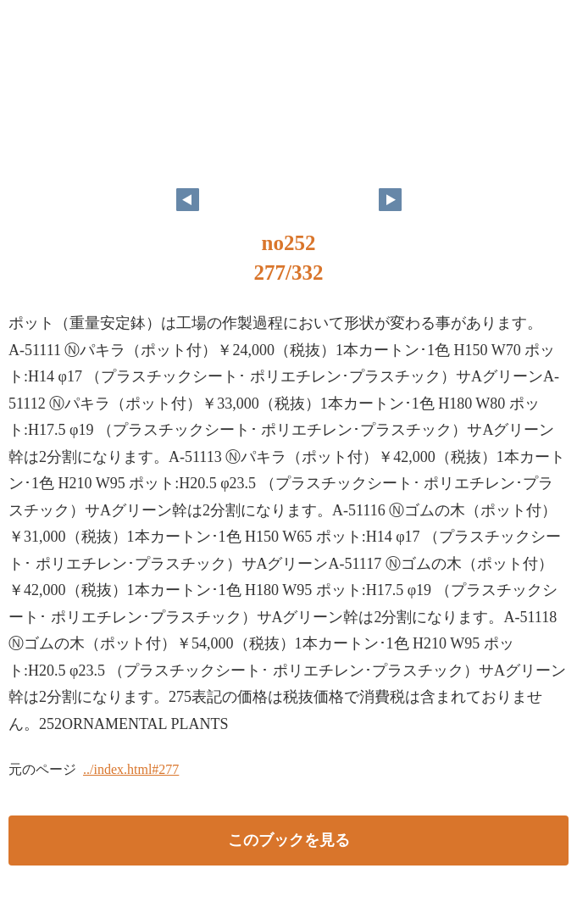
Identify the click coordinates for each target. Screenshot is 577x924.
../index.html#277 (131, 769)
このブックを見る (289, 840)
